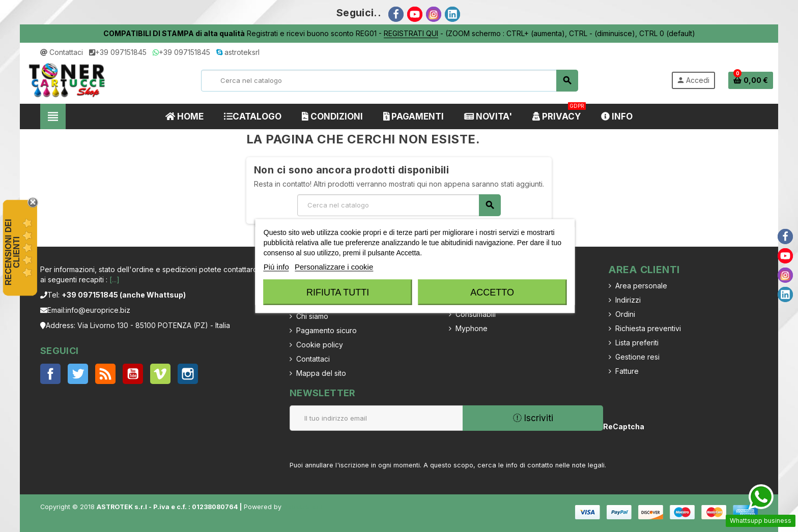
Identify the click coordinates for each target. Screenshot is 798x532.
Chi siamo (312, 316)
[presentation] (704, 434)
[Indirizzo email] (376, 418)
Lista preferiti (637, 343)
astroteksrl (238, 52)
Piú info (276, 267)
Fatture (627, 371)
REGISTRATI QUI (411, 33)
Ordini (625, 314)
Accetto (492, 292)
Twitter (78, 374)
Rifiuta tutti (338, 292)
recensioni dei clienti (12, 252)
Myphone (472, 328)
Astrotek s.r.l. (304, 507)
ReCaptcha (621, 426)
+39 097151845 (118, 52)
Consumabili (476, 314)
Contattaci (62, 52)
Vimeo (160, 374)
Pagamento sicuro (326, 330)
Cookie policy (320, 345)
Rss (105, 374)
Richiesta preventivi (648, 328)
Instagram (188, 374)
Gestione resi (637, 357)
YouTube (133, 374)
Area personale (641, 286)
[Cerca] (389, 81)
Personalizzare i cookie (334, 267)
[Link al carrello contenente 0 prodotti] (751, 80)
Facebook (50, 374)
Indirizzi (628, 300)
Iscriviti (533, 418)
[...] (115, 279)
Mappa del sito (321, 373)
